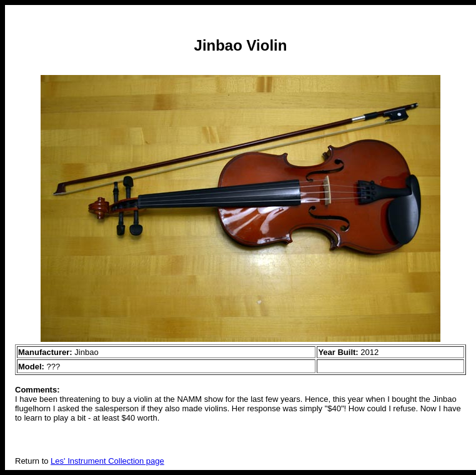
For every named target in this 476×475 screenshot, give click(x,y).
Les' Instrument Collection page (107, 461)
